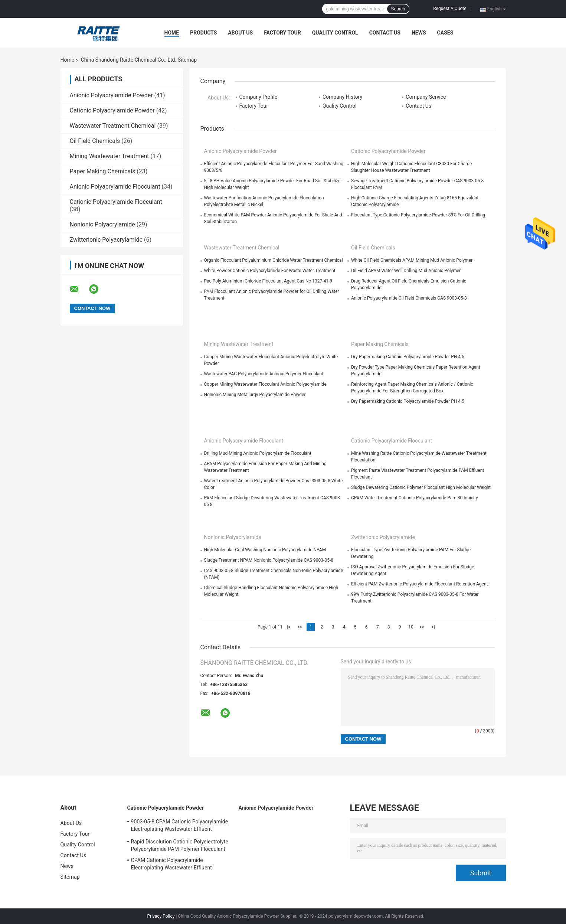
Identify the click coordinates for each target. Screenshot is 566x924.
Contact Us (385, 33)
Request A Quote (450, 9)
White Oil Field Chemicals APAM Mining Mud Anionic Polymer (412, 260)
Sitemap (70, 877)
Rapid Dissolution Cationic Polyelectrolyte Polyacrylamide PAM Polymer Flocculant (180, 845)
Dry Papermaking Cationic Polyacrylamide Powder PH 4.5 (408, 357)
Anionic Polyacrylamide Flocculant (115, 187)
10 (411, 627)
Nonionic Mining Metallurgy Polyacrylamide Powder (255, 395)
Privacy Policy (161, 916)
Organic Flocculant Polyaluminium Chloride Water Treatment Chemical (274, 260)
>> (422, 627)
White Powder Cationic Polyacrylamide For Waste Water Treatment (270, 271)
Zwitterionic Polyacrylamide (106, 240)
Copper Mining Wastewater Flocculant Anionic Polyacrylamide (265, 384)
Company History (342, 97)
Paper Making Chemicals (103, 171)
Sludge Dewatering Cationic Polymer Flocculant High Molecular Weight (421, 487)
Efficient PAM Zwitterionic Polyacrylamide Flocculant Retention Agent (420, 584)
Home (172, 33)
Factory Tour (282, 33)
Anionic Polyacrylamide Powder (111, 95)
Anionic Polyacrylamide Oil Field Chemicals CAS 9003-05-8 (409, 298)
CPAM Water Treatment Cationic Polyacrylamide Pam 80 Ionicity (415, 498)
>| (433, 627)
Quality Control (335, 33)
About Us (240, 33)
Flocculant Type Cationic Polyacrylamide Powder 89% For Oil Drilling (418, 215)
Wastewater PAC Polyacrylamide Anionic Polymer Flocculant (264, 374)
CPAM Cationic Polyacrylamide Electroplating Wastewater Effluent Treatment (171, 865)
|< (289, 627)
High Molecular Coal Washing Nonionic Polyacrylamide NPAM (265, 550)
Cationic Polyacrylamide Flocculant (116, 202)
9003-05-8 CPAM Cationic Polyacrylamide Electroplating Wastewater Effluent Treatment (180, 826)
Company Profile (259, 97)
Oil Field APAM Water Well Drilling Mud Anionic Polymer (406, 271)
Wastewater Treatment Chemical (113, 126)
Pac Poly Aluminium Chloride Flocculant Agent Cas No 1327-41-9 (268, 281)
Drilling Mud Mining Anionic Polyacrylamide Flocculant (258, 453)
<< (300, 627)
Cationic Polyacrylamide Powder (112, 110)
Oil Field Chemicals (95, 141)
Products (203, 33)
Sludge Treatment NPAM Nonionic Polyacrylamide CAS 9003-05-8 (269, 560)
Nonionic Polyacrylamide (102, 224)
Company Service (426, 97)
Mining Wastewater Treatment (109, 156)
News (419, 33)
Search (398, 9)
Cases (445, 33)
